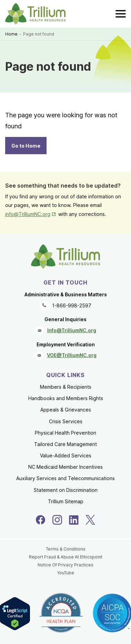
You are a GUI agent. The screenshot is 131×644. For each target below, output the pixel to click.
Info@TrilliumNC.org (72, 330)
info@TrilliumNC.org (28, 214)
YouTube (66, 573)
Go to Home (26, 146)
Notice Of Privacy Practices (65, 565)
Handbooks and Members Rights (66, 398)
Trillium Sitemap (66, 501)
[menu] (121, 14)
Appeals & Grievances (66, 410)
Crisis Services (66, 421)
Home (11, 34)
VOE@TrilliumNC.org (72, 355)
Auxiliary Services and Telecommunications (65, 478)
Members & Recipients (66, 387)
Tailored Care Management (65, 444)
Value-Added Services (66, 455)
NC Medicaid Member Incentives (65, 467)
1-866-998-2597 (72, 305)
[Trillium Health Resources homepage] (35, 14)
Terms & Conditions (66, 549)
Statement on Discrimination (66, 490)
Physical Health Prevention (65, 433)
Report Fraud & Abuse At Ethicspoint (66, 557)
